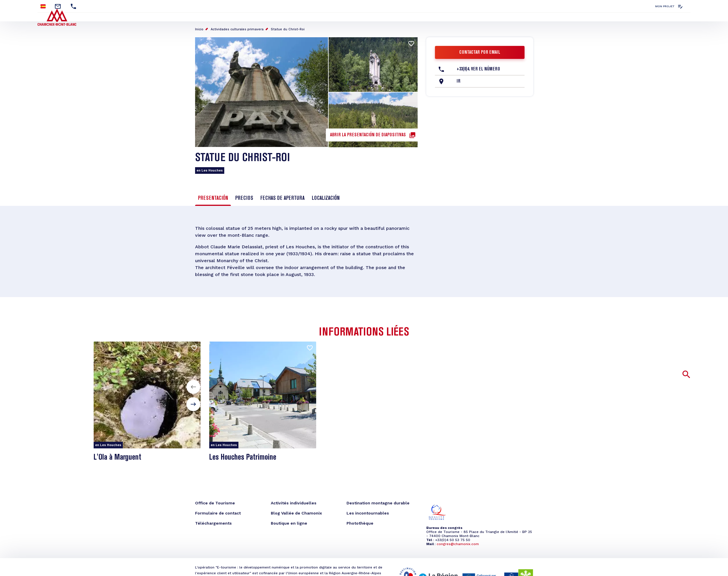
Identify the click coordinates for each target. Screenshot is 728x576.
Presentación (213, 198)
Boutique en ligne (289, 523)
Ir (459, 81)
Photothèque (360, 523)
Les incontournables (368, 513)
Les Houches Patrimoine (243, 457)
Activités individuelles (294, 503)
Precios (244, 198)
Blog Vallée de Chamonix (296, 513)
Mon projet (665, 6)
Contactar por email (480, 53)
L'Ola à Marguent (117, 457)
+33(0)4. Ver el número (478, 69)
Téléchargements (213, 523)
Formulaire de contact (218, 513)
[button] (193, 387)
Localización (326, 198)
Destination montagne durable (378, 503)
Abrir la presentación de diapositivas (368, 135)
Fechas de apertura (283, 198)
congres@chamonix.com (458, 544)
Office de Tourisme (215, 503)
